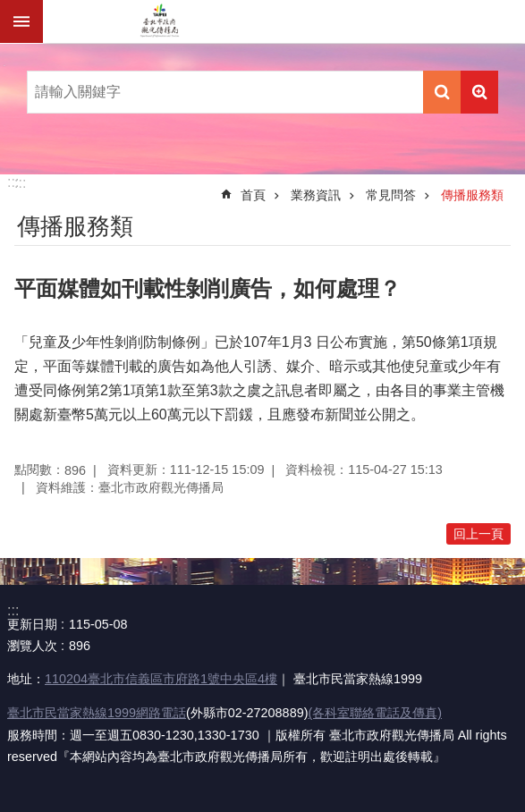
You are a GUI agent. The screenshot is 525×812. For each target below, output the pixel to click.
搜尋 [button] (442, 92)
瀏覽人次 (32, 646)
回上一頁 (478, 534)
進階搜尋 (479, 92)
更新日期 (32, 624)
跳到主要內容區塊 (9, 9)
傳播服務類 (472, 195)
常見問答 (391, 195)
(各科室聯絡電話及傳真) (375, 713)
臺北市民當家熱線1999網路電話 (97, 713)
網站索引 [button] (21, 21)
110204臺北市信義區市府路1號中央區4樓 (161, 679)
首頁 (253, 195)
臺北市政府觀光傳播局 (159, 21)
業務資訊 (316, 195)
